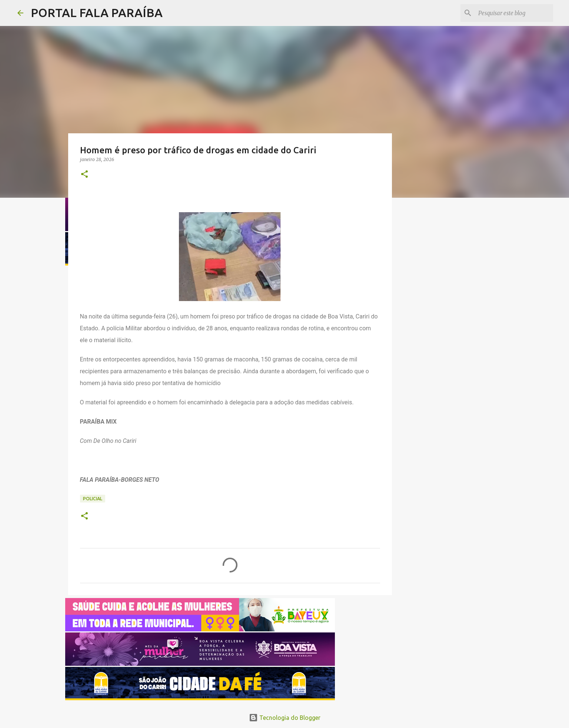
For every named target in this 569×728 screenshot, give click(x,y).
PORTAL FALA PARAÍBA (97, 13)
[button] (84, 175)
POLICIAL (93, 499)
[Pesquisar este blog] (514, 13)
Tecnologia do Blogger (285, 718)
